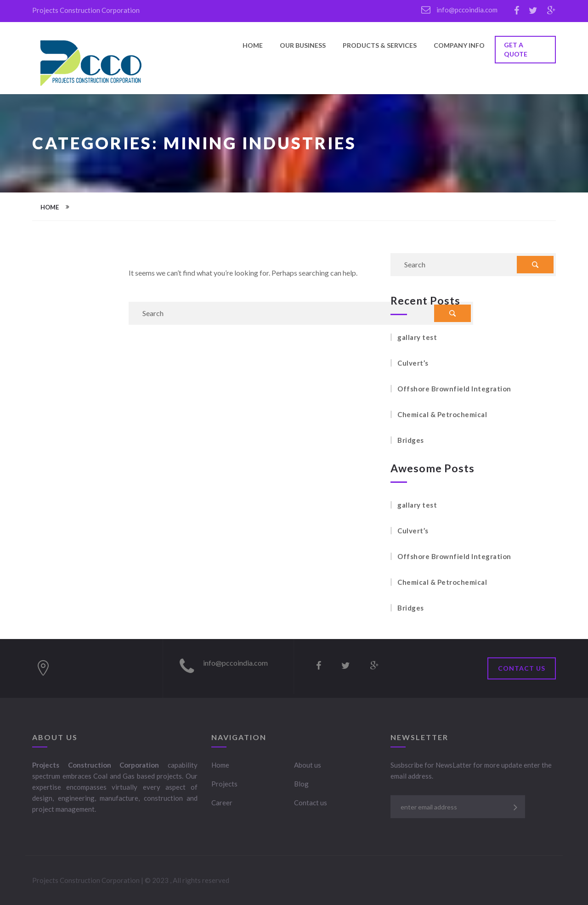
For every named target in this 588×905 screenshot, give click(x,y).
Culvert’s (413, 363)
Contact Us (522, 668)
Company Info (459, 46)
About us (308, 765)
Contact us (311, 803)
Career (222, 803)
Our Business (303, 46)
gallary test (417, 337)
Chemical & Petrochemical (442, 414)
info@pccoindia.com (459, 10)
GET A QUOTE (516, 49)
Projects (224, 784)
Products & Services (380, 46)
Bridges (411, 440)
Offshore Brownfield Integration (454, 389)
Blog (301, 784)
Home (253, 46)
